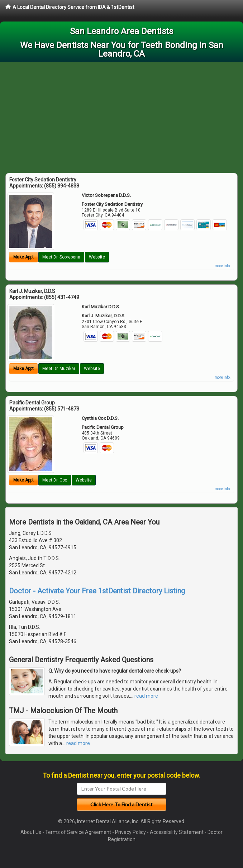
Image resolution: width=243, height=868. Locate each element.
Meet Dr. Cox (55, 480)
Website (97, 257)
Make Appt (23, 257)
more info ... (224, 266)
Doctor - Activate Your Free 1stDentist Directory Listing (97, 591)
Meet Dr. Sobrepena (61, 257)
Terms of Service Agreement (78, 832)
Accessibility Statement (177, 832)
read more (146, 696)
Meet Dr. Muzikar (59, 369)
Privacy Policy (130, 832)
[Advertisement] (121, 115)
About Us (31, 832)
